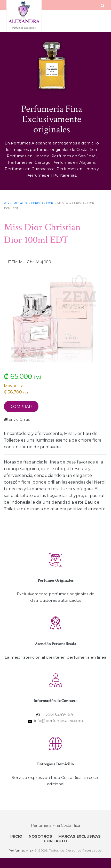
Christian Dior (42, 203)
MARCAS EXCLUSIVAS (80, 836)
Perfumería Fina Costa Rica (55, 826)
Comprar (21, 406)
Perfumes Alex (15, 203)
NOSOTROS (40, 836)
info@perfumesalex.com (58, 721)
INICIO (16, 836)
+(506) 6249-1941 (58, 714)
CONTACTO (55, 841)
